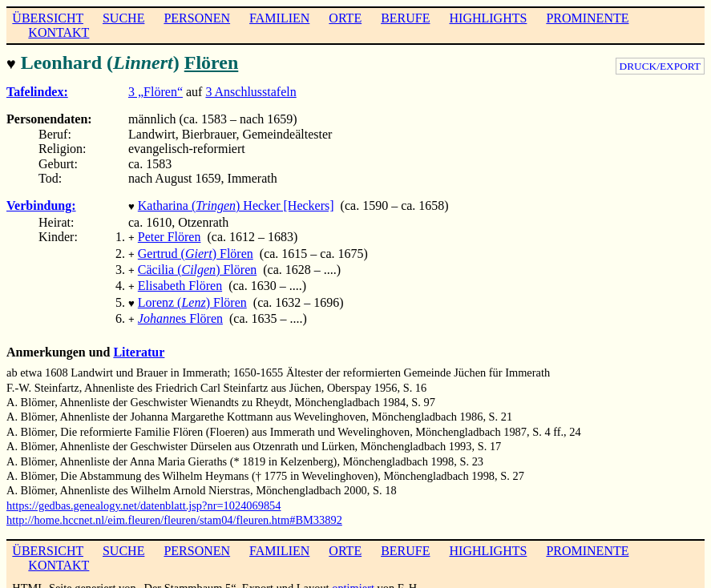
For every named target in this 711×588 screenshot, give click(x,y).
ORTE (345, 18)
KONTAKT (59, 32)
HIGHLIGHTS (489, 18)
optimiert (353, 575)
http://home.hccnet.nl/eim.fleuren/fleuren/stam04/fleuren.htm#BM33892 (174, 507)
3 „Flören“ (156, 90)
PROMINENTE (587, 18)
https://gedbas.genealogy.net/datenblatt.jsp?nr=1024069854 (144, 493)
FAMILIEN (279, 18)
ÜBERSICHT (48, 18)
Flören (212, 62)
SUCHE (123, 18)
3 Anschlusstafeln (250, 90)
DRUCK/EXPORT (660, 66)
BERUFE (405, 18)
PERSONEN (197, 18)
